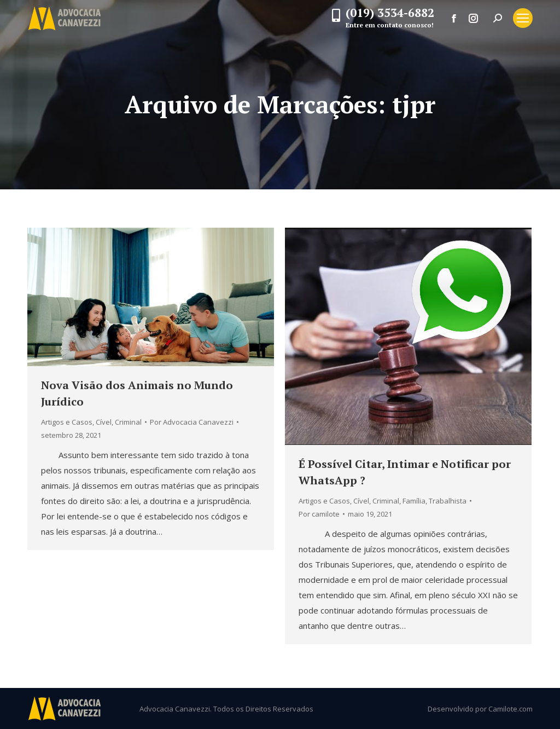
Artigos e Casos (67, 422)
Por (192, 422)
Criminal (128, 422)
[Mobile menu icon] (523, 18)
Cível (104, 422)
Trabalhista (448, 501)
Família (414, 501)
